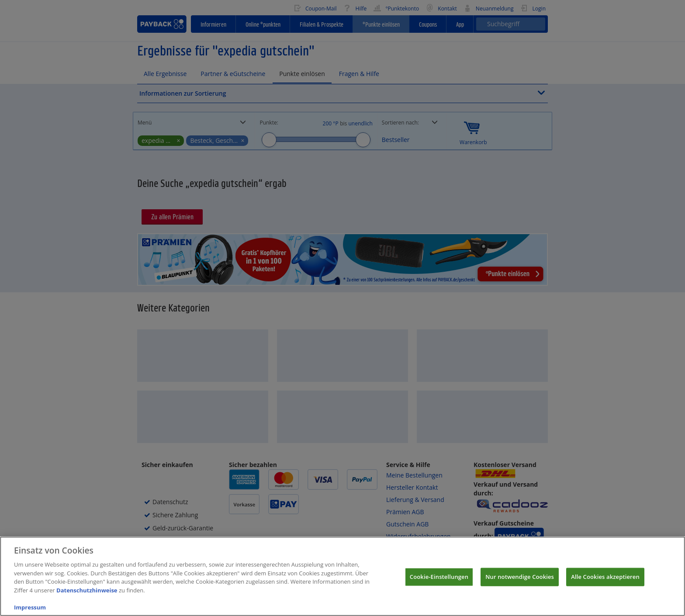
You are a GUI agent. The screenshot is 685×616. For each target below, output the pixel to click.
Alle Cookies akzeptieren (605, 585)
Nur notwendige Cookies (520, 585)
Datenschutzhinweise (87, 598)
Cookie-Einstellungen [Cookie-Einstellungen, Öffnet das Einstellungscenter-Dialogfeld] (439, 585)
